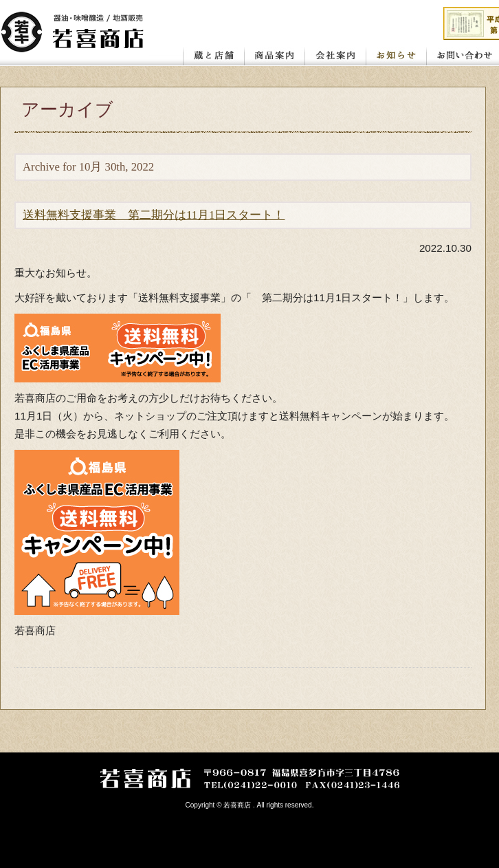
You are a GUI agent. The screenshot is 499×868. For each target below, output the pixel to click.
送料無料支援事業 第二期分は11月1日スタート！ (154, 215)
